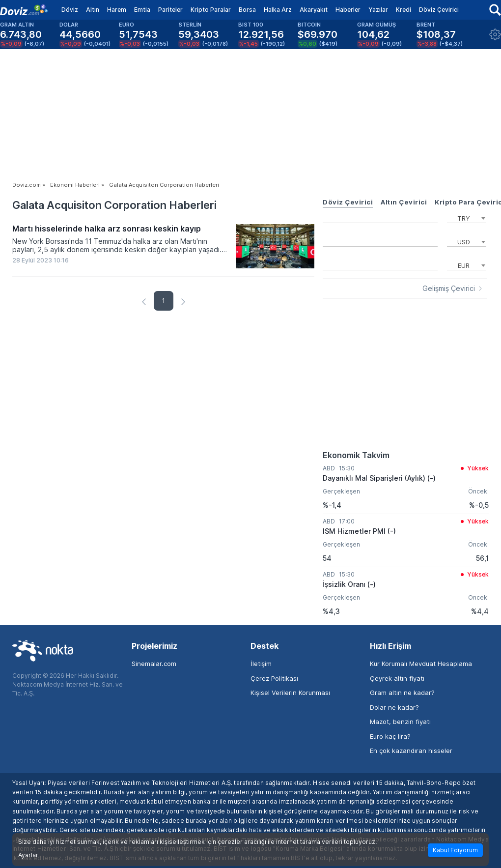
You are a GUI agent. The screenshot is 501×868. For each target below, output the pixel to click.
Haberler (348, 10)
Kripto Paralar (211, 10)
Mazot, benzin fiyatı (400, 722)
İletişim (261, 664)
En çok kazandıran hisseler (411, 751)
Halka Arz (278, 10)
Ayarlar (28, 855)
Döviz (70, 10)
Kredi (404, 10)
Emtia (142, 10)
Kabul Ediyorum (455, 850)
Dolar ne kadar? (394, 707)
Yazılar (378, 10)
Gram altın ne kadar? (402, 693)
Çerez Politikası (274, 678)
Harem (117, 10)
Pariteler (170, 10)
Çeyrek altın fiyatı (397, 678)
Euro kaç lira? (390, 736)
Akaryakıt (314, 10)
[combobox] (467, 217)
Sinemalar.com (154, 664)
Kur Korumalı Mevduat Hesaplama (421, 664)
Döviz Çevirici (439, 10)
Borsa (247, 10)
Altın (93, 10)
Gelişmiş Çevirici (449, 289)
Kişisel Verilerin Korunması (290, 693)
